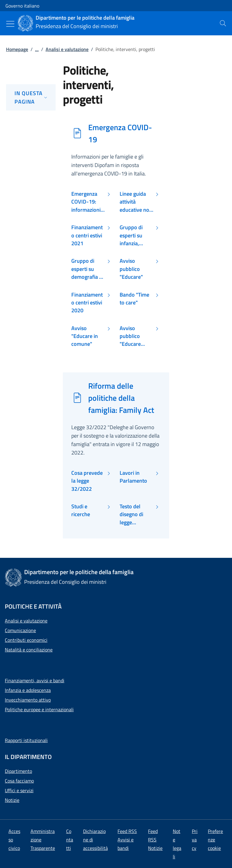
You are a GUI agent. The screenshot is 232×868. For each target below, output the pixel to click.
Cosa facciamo (19, 781)
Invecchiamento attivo (28, 700)
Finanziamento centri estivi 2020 (87, 303)
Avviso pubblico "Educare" (131, 269)
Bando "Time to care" (134, 299)
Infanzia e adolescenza (28, 690)
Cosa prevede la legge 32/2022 (87, 481)
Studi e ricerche (81, 510)
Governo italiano (22, 6)
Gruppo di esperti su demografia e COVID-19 (87, 269)
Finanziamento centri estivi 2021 (87, 235)
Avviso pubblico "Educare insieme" (130, 336)
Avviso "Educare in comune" (85, 336)
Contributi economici (26, 640)
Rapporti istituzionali (26, 740)
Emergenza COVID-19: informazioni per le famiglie (88, 202)
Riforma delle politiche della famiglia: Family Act (121, 398)
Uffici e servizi (19, 790)
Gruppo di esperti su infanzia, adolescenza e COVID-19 (136, 235)
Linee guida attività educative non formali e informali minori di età (136, 202)
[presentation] (223, 23)
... (37, 49)
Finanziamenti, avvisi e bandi (35, 680)
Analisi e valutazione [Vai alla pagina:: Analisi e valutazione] (67, 49)
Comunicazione (20, 630)
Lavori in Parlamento (133, 477)
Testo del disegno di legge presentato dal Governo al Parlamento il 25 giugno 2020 (137, 514)
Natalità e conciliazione (29, 650)
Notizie (12, 800)
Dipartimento (18, 771)
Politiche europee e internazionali (39, 709)
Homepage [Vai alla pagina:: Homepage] (17, 49)
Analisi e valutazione (26, 621)
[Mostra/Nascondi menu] (10, 24)
